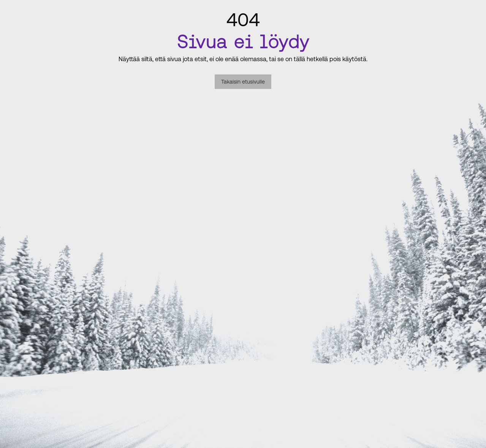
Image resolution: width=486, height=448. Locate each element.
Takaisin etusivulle (243, 82)
